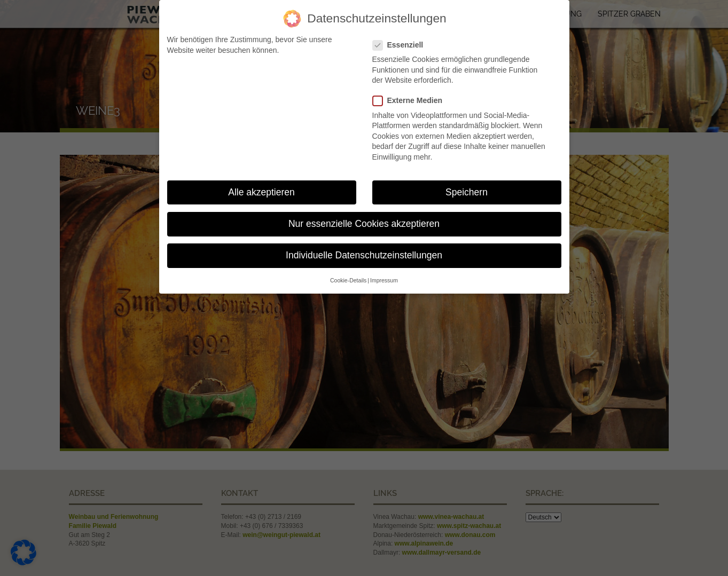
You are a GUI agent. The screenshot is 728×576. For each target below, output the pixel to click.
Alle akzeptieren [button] (261, 186)
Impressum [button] (384, 274)
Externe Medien (412, 95)
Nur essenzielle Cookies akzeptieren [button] (364, 218)
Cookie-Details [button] (348, 274)
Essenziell (402, 39)
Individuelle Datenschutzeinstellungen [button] (364, 249)
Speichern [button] (467, 186)
